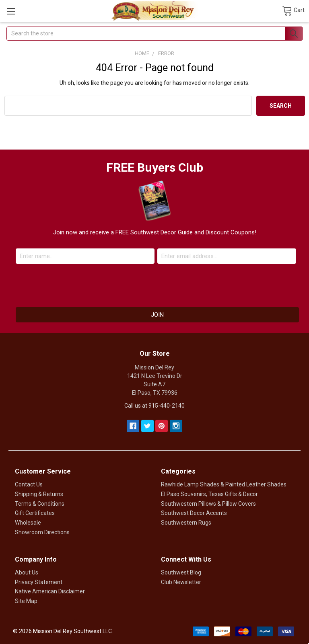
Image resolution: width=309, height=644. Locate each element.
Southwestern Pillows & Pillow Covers (208, 504)
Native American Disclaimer (50, 591)
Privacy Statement (39, 582)
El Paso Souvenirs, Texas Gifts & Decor (209, 494)
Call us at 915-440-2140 (154, 406)
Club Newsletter (181, 582)
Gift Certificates (35, 513)
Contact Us (29, 484)
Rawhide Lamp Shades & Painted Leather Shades (224, 484)
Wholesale (28, 523)
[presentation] (154, 283)
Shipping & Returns (39, 494)
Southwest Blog (181, 572)
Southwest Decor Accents (194, 513)
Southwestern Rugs (186, 523)
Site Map (26, 601)
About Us (27, 572)
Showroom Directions (42, 532)
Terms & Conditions (40, 504)
